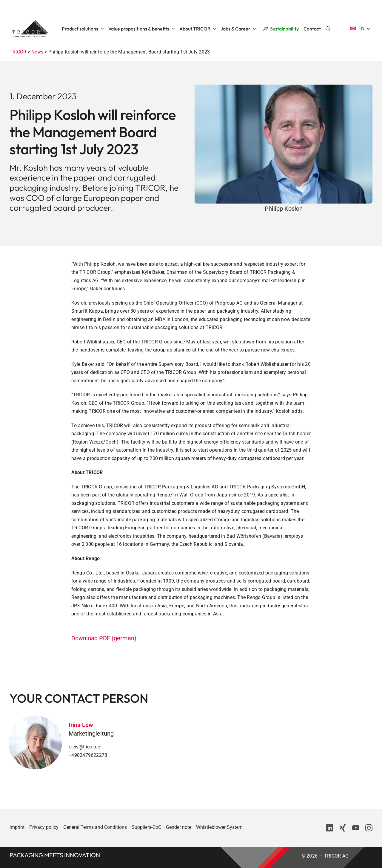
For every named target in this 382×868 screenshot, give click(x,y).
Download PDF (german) (104, 638)
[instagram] (369, 828)
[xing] (343, 828)
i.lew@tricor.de (84, 747)
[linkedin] (329, 828)
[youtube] (356, 828)
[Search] (328, 29)
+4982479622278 (88, 755)
